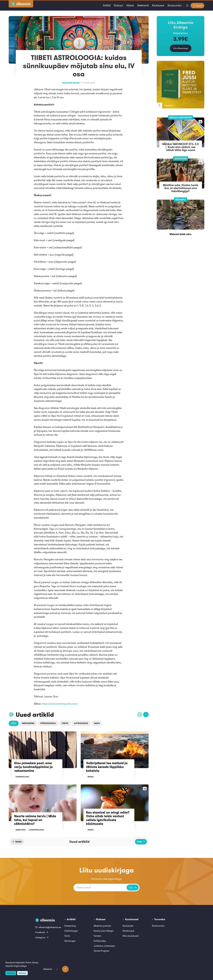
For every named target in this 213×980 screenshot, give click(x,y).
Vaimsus (91, 830)
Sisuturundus (175, 5)
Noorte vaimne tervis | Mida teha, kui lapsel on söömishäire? (35, 820)
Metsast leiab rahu (181, 234)
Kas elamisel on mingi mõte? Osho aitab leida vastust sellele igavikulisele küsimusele (108, 818)
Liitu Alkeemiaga (181, 48)
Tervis (65, 723)
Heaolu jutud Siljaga (104, 931)
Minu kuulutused (131, 936)
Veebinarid (143, 5)
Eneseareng (28, 723)
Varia (97, 723)
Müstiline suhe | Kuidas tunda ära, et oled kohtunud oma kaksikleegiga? (181, 188)
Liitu (133, 888)
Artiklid (107, 5)
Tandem (97, 936)
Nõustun (11, 973)
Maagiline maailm (71, 83)
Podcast (118, 5)
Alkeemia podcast (102, 926)
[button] (140, 715)
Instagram (42, 937)
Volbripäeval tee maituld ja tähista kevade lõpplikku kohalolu (107, 767)
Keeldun (22, 973)
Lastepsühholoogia (36, 830)
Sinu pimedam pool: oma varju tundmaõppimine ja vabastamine (33, 767)
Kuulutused (158, 5)
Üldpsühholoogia (22, 777)
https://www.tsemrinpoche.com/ (60, 704)
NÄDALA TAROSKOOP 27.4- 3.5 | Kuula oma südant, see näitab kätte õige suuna (181, 147)
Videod (130, 5)
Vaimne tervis (21, 830)
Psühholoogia (48, 723)
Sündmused (128, 931)
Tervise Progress (101, 951)
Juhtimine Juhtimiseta (104, 946)
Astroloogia (81, 723)
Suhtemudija (100, 941)
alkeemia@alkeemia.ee (48, 927)
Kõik (14, 723)
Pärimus (91, 777)
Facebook (42, 932)
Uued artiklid (35, 715)
